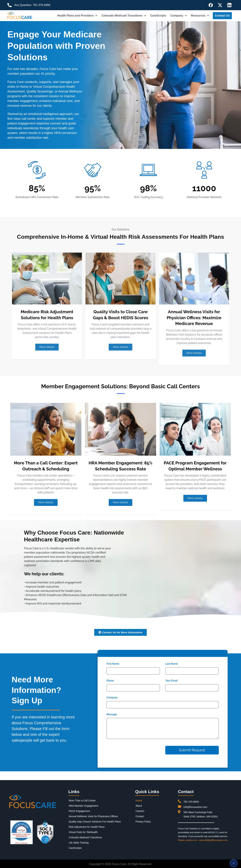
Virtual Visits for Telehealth (83, 832)
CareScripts (158, 16)
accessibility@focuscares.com (213, 840)
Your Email (171, 681)
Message (112, 714)
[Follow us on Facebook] (211, 5)
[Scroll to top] (234, 863)
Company (179, 16)
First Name (113, 664)
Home (139, 801)
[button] (47, 347)
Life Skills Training (79, 843)
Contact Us (222, 16)
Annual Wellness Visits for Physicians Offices (93, 816)
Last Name (172, 664)
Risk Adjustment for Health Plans (87, 827)
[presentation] (128, 751)
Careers (140, 811)
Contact (140, 816)
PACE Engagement (79, 811)
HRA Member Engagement (83, 806)
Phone (110, 681)
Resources (200, 16)
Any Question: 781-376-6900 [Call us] (32, 5)
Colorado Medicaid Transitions (124, 16)
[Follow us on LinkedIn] (229, 5)
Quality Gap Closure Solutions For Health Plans (95, 822)
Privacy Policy (143, 822)
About (139, 806)
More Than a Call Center (82, 801)
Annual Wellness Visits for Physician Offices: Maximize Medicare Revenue (194, 318)
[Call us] (10, 5)
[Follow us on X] (220, 5)
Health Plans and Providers (77, 16)
